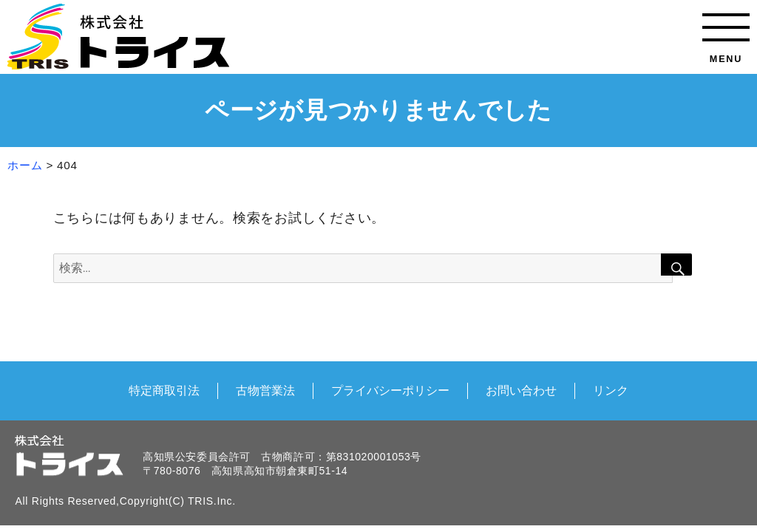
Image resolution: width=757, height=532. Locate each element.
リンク (611, 390)
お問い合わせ (521, 390)
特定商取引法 (164, 390)
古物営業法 (265, 390)
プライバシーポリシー (390, 390)
